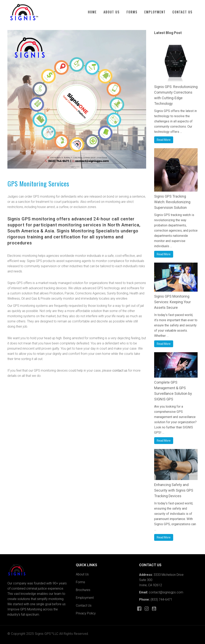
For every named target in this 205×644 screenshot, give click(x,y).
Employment (85, 598)
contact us (120, 370)
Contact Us (84, 605)
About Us (82, 574)
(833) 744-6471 (161, 599)
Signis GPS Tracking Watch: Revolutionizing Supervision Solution (172, 202)
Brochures (83, 590)
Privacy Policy (86, 613)
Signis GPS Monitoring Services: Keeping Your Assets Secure (172, 302)
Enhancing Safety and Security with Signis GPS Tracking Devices (174, 490)
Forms (80, 582)
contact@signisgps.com (166, 592)
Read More (164, 140)
